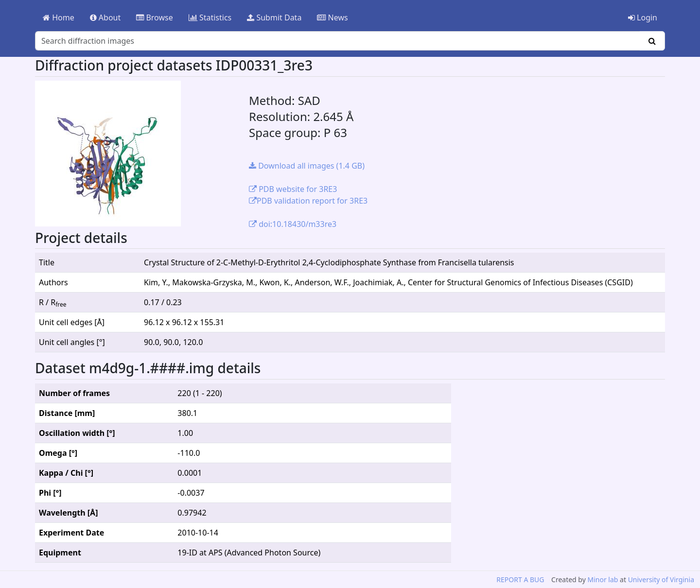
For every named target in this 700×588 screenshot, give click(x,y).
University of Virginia (661, 579)
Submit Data (274, 17)
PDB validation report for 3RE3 (308, 201)
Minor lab (603, 579)
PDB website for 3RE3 (293, 189)
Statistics (210, 17)
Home (59, 17)
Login (643, 17)
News (332, 17)
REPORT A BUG (520, 579)
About (105, 17)
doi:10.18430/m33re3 (293, 224)
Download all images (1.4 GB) (307, 166)
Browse (154, 17)
